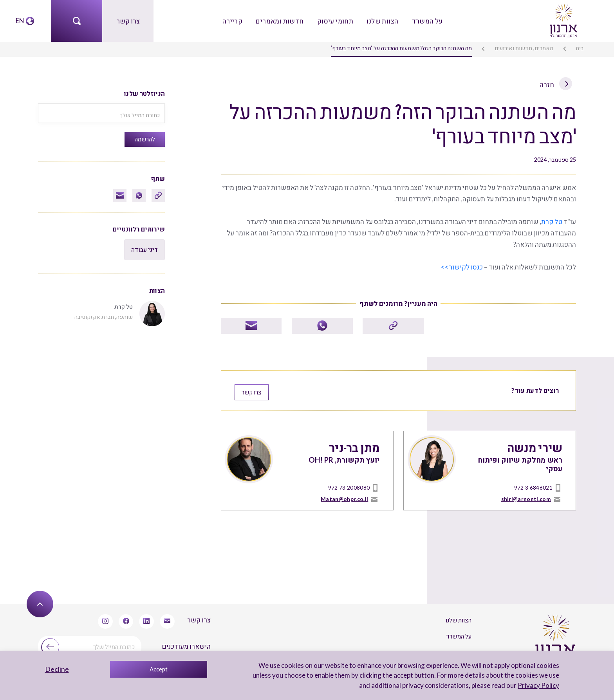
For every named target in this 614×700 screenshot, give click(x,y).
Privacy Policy (539, 685)
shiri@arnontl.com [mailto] (526, 497)
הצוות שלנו (382, 21)
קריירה (234, 21)
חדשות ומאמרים (281, 21)
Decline (57, 669)
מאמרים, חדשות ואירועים (524, 48)
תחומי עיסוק (335, 21)
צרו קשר (128, 21)
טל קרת (552, 220)
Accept (159, 669)
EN (20, 21)
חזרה (556, 84)
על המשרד (426, 21)
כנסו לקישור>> (463, 265)
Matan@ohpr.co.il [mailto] (345, 497)
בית (580, 48)
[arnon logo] (563, 20)
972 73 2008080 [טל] (349, 485)
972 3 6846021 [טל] (533, 485)
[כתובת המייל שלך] (102, 113)
